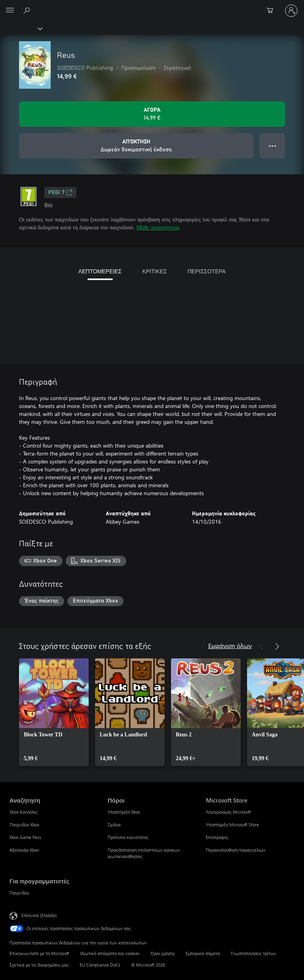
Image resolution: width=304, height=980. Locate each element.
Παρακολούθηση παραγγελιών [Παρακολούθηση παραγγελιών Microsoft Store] (236, 850)
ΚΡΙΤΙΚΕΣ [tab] (154, 271)
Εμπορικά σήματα (203, 953)
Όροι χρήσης (163, 953)
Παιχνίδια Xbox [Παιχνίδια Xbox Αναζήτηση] (24, 825)
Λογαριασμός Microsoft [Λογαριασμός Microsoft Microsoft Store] (228, 812)
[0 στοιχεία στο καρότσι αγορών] (272, 11)
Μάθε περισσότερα (158, 227)
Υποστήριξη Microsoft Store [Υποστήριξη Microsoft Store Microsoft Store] (232, 825)
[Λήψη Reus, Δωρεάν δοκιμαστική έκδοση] (136, 146)
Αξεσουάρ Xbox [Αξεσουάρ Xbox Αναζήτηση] (24, 850)
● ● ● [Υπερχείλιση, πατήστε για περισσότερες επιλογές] (273, 146)
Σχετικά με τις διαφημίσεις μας (39, 965)
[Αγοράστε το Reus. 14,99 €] (152, 114)
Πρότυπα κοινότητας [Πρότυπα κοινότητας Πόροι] (128, 837)
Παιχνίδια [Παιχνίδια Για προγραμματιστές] (19, 893)
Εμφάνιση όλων (230, 645)
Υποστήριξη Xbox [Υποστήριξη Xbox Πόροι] (124, 812)
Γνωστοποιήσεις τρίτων (254, 953)
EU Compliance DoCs (100, 965)
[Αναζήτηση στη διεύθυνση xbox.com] (28, 10)
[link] (54, 712)
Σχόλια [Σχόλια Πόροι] (114, 825)
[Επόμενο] (277, 646)
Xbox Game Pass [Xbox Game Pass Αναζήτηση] (25, 837)
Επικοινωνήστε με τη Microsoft (39, 953)
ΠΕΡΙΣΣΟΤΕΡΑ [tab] (207, 271)
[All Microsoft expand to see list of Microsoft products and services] (10, 11)
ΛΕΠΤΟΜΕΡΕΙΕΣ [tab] (100, 271)
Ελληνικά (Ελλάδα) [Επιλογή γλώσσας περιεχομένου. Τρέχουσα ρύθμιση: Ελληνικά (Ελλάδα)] (39, 915)
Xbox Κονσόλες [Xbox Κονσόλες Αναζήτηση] (24, 812)
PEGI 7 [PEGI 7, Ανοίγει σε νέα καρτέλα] (60, 193)
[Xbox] (21, 28)
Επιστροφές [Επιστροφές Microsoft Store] (217, 837)
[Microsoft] (152, 6)
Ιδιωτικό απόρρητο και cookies (110, 953)
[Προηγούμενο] (261, 646)
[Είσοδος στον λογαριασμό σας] (291, 11)
